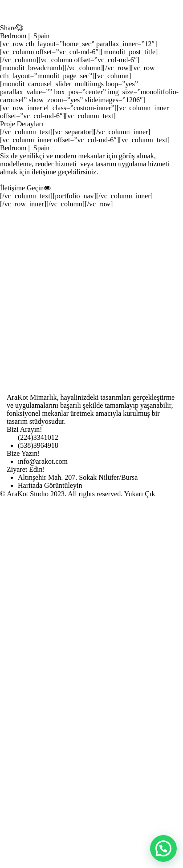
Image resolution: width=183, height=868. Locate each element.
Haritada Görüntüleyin (50, 485)
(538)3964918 (38, 445)
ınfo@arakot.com (43, 461)
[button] (163, 848)
